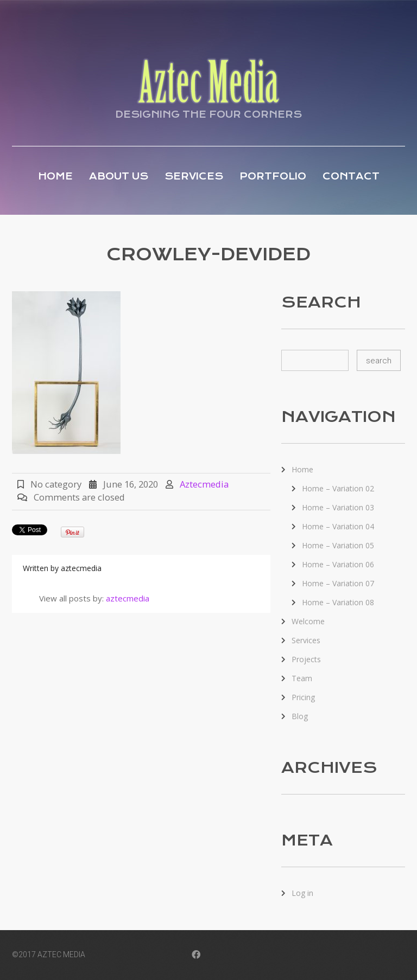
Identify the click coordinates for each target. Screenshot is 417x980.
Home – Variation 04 (338, 526)
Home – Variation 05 (338, 545)
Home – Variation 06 (338, 564)
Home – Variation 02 (338, 488)
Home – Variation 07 (338, 583)
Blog (300, 716)
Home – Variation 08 (338, 602)
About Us (119, 176)
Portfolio (273, 176)
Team (302, 678)
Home (55, 176)
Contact (351, 176)
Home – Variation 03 (338, 507)
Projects (306, 659)
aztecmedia (204, 484)
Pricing (303, 697)
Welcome (308, 621)
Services (194, 176)
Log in (302, 893)
